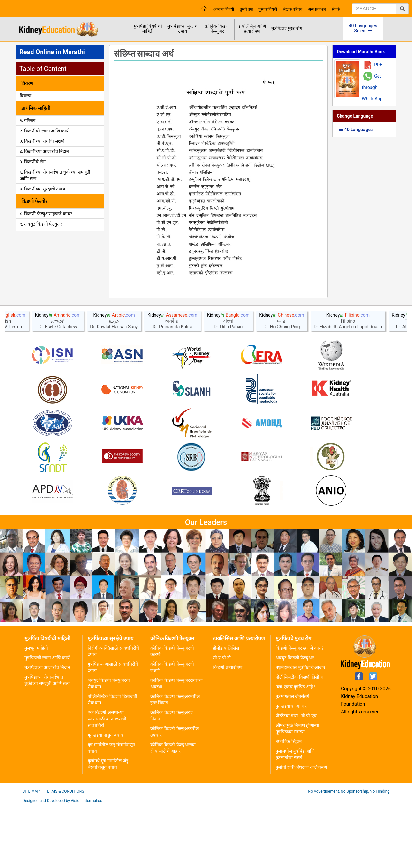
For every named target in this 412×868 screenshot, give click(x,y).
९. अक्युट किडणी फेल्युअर (41, 224)
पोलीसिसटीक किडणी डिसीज (299, 739)
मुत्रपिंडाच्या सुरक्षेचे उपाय (183, 29)
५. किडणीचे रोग (33, 162)
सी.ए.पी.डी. (222, 720)
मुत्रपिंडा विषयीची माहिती (148, 29)
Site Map (31, 854)
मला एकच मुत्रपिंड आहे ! (295, 749)
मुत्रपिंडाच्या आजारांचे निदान (47, 730)
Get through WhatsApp (372, 87)
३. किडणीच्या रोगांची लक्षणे (42, 141)
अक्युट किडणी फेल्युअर (295, 720)
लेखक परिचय (293, 9)
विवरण (25, 96)
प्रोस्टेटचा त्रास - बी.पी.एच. (297, 778)
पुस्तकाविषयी (268, 9)
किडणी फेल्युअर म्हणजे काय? (300, 710)
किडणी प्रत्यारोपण (227, 730)
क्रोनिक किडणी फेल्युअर (217, 29)
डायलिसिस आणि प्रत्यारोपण (252, 29)
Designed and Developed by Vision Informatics (62, 863)
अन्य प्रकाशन (317, 9)
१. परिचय (28, 121)
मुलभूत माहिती (36, 710)
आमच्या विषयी (224, 9)
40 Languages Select (363, 28)
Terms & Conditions (64, 854)
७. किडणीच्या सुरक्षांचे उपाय (42, 189)
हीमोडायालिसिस (226, 710)
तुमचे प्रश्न (246, 9)
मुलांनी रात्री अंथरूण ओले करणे (301, 830)
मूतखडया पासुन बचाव (105, 797)
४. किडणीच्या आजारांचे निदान (44, 151)
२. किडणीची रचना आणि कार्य (44, 131)
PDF (378, 65)
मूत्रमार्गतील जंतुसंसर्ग (292, 759)
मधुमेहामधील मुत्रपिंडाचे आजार (300, 730)
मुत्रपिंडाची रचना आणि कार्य (47, 720)
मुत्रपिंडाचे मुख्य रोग (287, 28)
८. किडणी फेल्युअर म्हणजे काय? (46, 214)
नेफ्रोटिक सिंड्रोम (288, 804)
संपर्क (336, 9)
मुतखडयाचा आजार (291, 768)
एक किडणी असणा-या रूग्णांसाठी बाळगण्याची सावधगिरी (107, 781)
